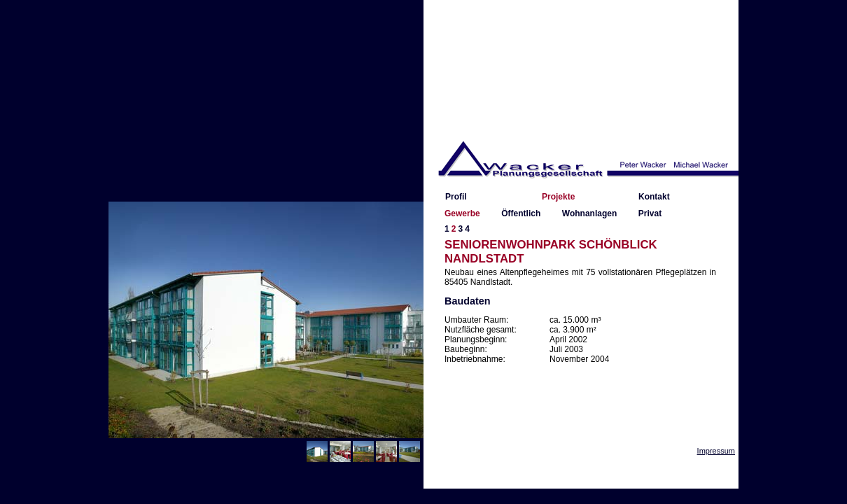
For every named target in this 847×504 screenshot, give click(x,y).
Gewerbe (462, 213)
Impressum (716, 451)
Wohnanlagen (589, 213)
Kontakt (654, 197)
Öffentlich (521, 213)
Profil (456, 197)
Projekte (558, 197)
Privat (650, 213)
